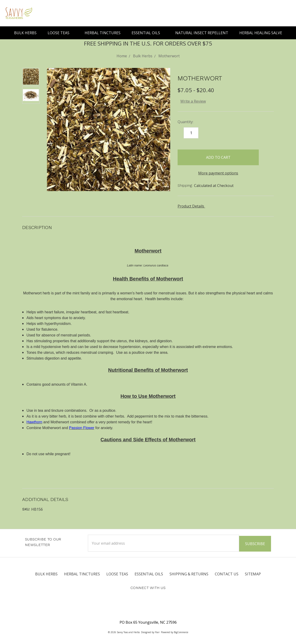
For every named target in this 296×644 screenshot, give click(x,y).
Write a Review (193, 101)
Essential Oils (148, 33)
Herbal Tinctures (103, 33)
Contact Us (227, 573)
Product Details (193, 206)
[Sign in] (278, 13)
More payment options (218, 173)
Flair (157, 631)
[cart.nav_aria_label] (287, 13)
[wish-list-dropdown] (266, 156)
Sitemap (253, 573)
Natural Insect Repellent (202, 33)
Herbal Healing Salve (261, 33)
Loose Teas (61, 33)
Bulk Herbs (25, 33)
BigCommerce (181, 631)
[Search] (269, 13)
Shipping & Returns (189, 573)
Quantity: (185, 122)
